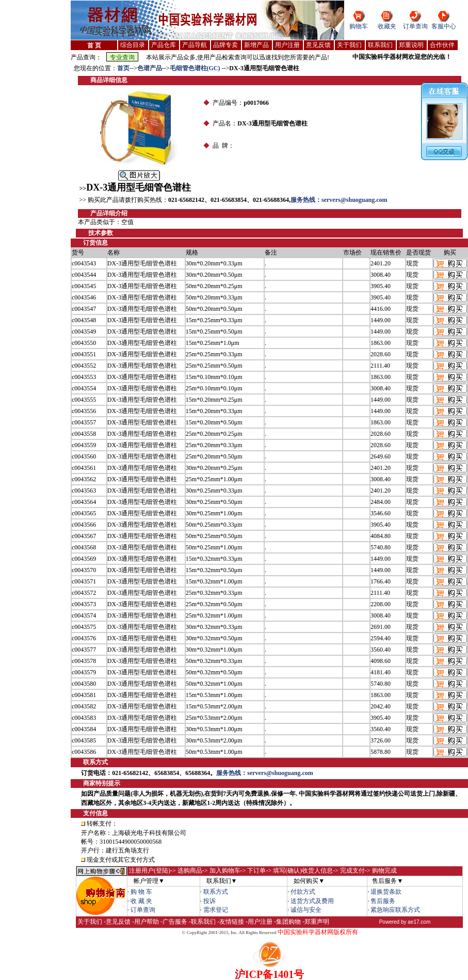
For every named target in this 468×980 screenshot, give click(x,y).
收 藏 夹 (141, 901)
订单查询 (415, 26)
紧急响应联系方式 (395, 910)
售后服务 (383, 901)
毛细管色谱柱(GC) (196, 68)
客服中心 (444, 26)
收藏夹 (387, 26)
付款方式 (303, 892)
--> (133, 68)
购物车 (359, 26)
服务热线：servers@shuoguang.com (339, 200)
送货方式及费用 (312, 901)
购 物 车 (141, 892)
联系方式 (216, 892)
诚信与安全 (306, 910)
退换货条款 (386, 892)
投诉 (209, 901)
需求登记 (216, 910)
